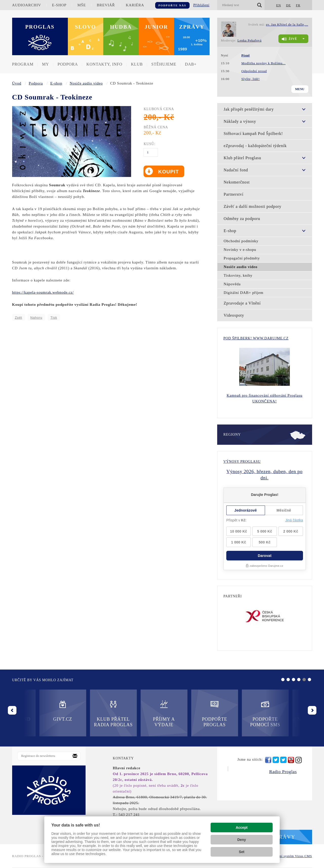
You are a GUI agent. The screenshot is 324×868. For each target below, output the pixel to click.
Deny (241, 840)
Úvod (17, 83)
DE (288, 5)
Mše (82, 5)
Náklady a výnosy (240, 121)
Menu (300, 89)
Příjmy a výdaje (86, 713)
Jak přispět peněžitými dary (249, 109)
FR (298, 5)
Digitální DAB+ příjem (244, 293)
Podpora (68, 64)
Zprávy (192, 27)
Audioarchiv (27, 5)
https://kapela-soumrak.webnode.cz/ (43, 292)
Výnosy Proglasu (242, 462)
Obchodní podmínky (241, 241)
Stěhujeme (164, 64)
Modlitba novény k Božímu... (264, 63)
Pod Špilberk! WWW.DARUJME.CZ (256, 338)
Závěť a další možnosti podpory (253, 206)
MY (45, 64)
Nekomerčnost (237, 182)
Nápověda (232, 284)
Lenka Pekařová (249, 40)
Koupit (168, 172)
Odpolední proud (254, 71)
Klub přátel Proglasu (242, 158)
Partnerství (234, 194)
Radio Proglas (283, 772)
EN (279, 5)
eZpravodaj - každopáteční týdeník (255, 146)
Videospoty (234, 315)
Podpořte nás (172, 5)
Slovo (85, 27)
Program (23, 64)
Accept (242, 827)
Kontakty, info (104, 64)
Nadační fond (236, 170)
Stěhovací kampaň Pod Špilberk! (253, 134)
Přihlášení (201, 5)
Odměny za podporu (242, 219)
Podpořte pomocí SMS (187, 713)
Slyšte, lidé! (251, 79)
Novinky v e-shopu (240, 250)
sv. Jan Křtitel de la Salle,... (287, 24)
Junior (156, 27)
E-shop (59, 5)
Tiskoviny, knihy (238, 275)
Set (242, 852)
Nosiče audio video (86, 83)
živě (289, 39)
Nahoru (36, 318)
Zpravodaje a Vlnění (242, 303)
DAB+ (191, 64)
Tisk (54, 318)
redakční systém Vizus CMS (291, 856)
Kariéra (135, 5)
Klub (137, 64)
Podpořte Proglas (137, 713)
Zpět (19, 318)
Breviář (106, 5)
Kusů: (149, 144)
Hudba (121, 27)
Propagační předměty (242, 258)
